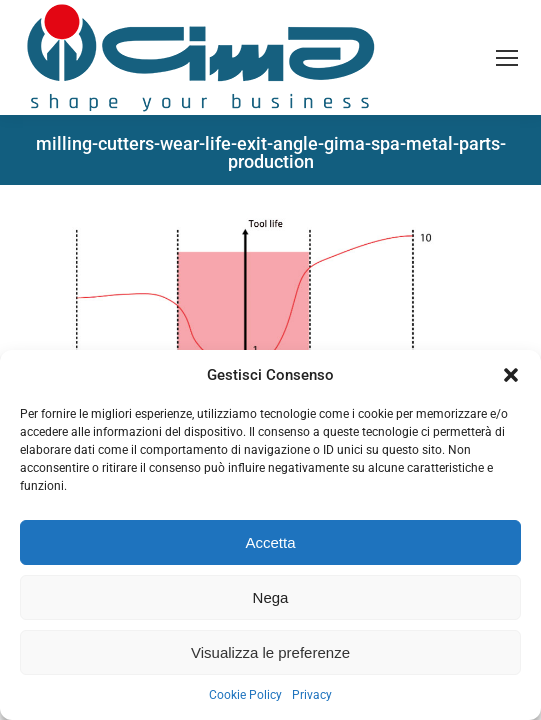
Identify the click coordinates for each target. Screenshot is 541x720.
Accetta (270, 542)
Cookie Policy (245, 695)
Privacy (312, 695)
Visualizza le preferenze (270, 652)
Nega (271, 597)
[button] (511, 375)
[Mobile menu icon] (507, 58)
